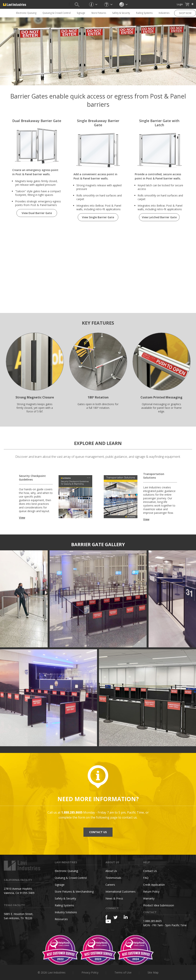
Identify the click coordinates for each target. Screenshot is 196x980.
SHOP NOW (185, 13)
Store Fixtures (99, 13)
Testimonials (113, 878)
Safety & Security (121, 13)
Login (180, 4)
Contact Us (150, 871)
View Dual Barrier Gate (37, 213)
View (22, 518)
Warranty (149, 898)
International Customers (120, 892)
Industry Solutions (66, 912)
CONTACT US (98, 832)
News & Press (114, 898)
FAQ (146, 878)
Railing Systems (144, 13)
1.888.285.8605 (152, 921)
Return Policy (151, 892)
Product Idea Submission (159, 905)
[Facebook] (106, 917)
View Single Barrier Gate (98, 217)
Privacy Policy (90, 972)
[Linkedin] (126, 917)
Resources (61, 919)
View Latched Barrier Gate (159, 217)
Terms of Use (123, 972)
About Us (111, 871)
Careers (110, 885)
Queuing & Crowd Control (57, 13)
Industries (164, 13)
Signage (81, 13)
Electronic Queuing (26, 13)
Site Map (153, 972)
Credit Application (154, 885)
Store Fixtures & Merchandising (74, 892)
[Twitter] (116, 918)
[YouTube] (108, 921)
